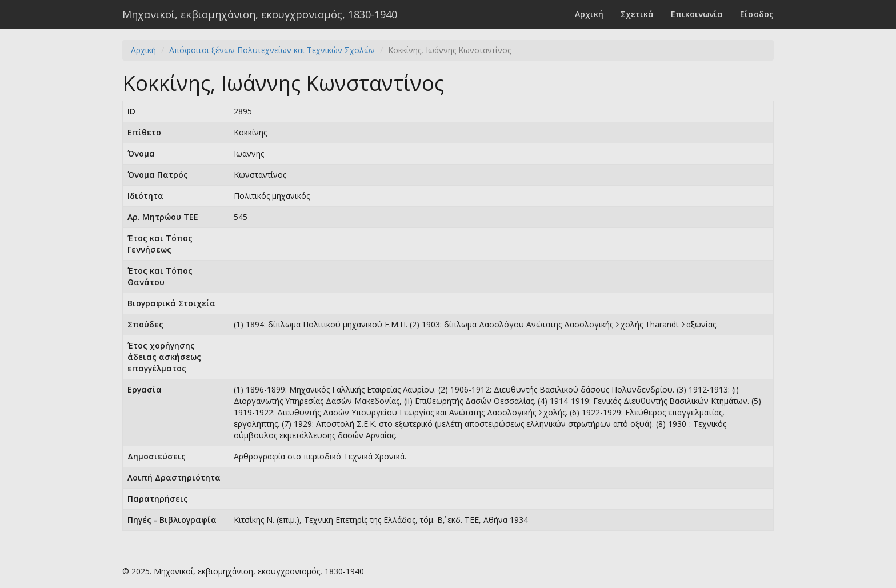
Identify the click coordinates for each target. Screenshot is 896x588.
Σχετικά (637, 14)
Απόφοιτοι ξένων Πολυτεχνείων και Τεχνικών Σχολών (272, 50)
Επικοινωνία (697, 14)
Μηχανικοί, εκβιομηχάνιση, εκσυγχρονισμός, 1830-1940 (260, 14)
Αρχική (589, 14)
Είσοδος (757, 14)
